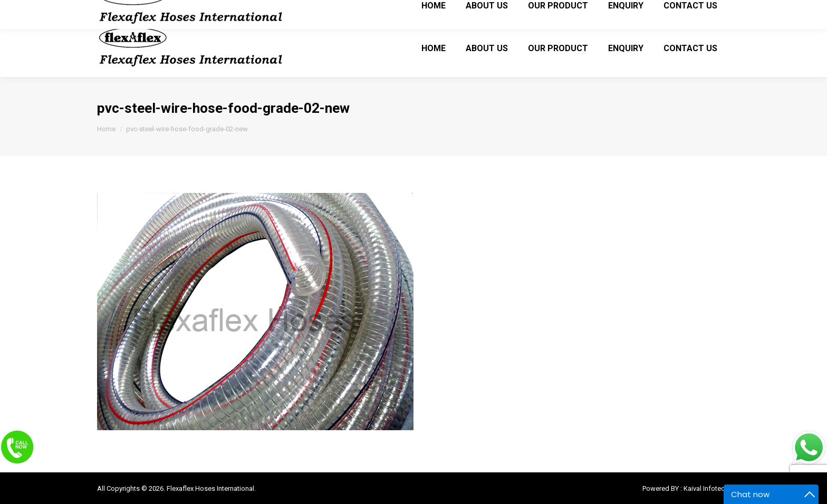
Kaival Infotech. (707, 488)
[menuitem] (434, 48)
